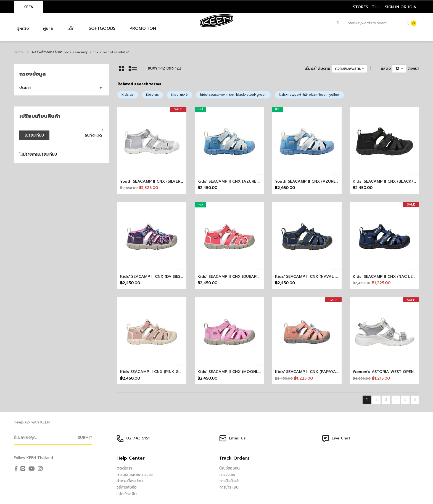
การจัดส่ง (227, 475)
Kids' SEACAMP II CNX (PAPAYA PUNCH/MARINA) (322, 372)
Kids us (128, 95)
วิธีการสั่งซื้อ (127, 487)
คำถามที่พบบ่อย (130, 481)
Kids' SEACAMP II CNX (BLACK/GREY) (389, 181)
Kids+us (152, 95)
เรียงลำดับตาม (317, 69)
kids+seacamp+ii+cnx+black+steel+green (233, 95)
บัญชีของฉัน (229, 468)
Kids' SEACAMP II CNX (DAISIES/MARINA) (160, 277)
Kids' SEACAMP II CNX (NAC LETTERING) (392, 277)
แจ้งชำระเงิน (127, 494)
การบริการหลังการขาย (135, 475)
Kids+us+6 (179, 95)
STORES (360, 7)
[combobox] (363, 23)
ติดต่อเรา (124, 468)
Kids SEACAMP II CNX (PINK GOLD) (154, 372)
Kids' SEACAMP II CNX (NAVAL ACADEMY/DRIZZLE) (324, 277)
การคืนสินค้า (229, 481)
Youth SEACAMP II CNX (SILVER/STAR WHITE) (164, 181)
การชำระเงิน (229, 487)
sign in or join (401, 7)
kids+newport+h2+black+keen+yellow (309, 95)
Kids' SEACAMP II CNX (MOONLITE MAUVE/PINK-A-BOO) (253, 372)
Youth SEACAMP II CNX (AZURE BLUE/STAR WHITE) (324, 181)
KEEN (28, 7)
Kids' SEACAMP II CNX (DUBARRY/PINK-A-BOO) (244, 277)
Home (19, 52)
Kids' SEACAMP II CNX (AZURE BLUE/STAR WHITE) (246, 181)
